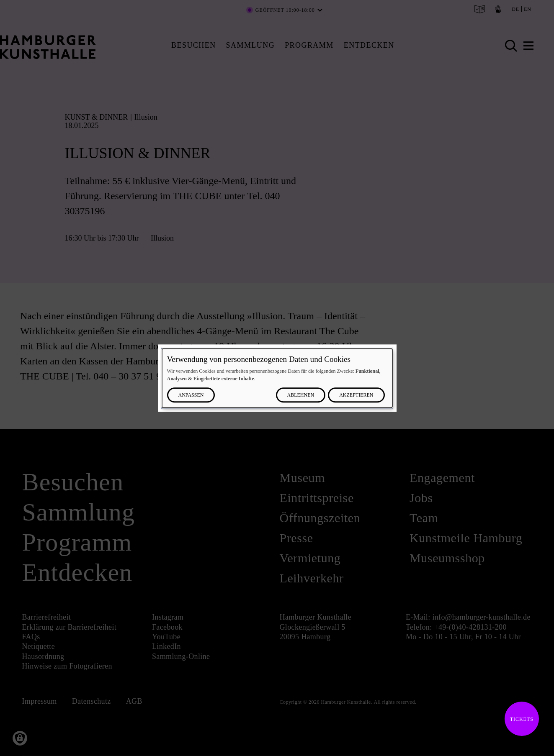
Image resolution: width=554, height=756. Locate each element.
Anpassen (191, 395)
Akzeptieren (356, 395)
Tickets (519, 719)
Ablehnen (301, 395)
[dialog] (277, 378)
